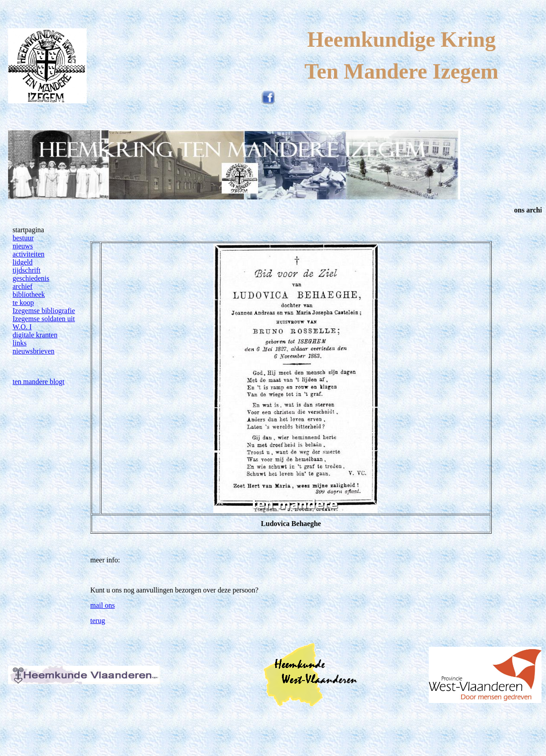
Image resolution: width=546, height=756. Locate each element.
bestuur (23, 238)
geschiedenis (31, 278)
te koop (23, 303)
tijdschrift (26, 270)
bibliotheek (29, 294)
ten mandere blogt (39, 382)
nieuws (23, 246)
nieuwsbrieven (33, 351)
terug (98, 621)
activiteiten (29, 254)
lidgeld (22, 262)
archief (22, 286)
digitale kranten (35, 335)
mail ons (103, 605)
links (20, 343)
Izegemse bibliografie (44, 311)
